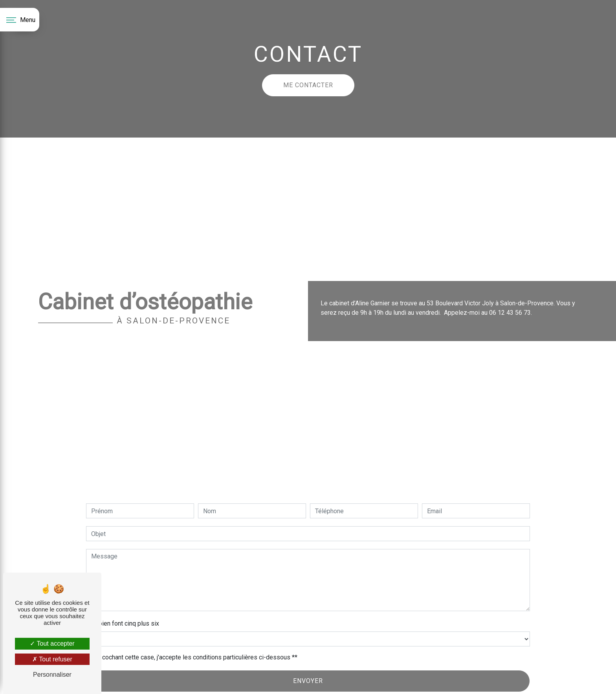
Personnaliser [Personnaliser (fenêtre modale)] (52, 675)
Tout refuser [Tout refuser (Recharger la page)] (52, 659)
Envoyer (308, 681)
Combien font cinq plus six (123, 623)
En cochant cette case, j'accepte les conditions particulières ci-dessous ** (196, 657)
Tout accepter (52, 644)
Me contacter (308, 85)
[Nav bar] (20, 20)
